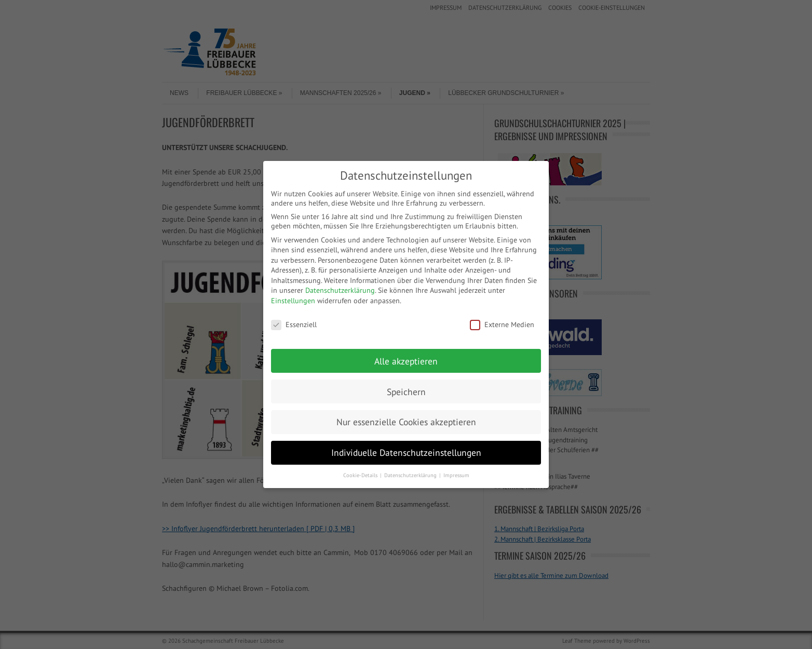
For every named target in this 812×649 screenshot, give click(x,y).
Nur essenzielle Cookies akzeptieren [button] (406, 422)
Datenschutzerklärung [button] (411, 475)
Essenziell (294, 324)
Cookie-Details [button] (361, 475)
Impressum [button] (456, 475)
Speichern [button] (406, 392)
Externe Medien (502, 324)
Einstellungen (293, 301)
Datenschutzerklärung (340, 290)
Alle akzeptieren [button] (406, 361)
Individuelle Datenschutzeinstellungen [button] (406, 452)
